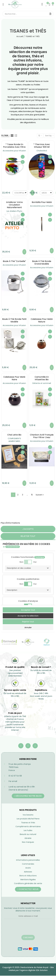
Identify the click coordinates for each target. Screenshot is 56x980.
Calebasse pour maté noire (14, 378)
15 (32, 495)
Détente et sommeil (42, 383)
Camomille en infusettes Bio (42, 378)
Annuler (28, 627)
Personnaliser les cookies (33, 523)
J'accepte (28, 529)
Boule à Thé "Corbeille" (14, 261)
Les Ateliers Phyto (14, 211)
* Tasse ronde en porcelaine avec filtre (14, 146)
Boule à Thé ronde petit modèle (14, 320)
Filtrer (5, 135)
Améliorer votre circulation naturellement (14, 205)
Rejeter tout (28, 536)
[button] (28, 568)
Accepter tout (28, 610)
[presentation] (24, 929)
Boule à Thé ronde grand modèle (42, 263)
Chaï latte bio (14, 435)
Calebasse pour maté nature (42, 320)
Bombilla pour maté (42, 202)
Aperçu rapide (23, 162)
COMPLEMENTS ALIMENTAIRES (14, 440)
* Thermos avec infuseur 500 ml (42, 146)
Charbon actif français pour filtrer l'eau (42, 436)
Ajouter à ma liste (23, 157)
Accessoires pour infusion (14, 151)
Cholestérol (42, 151)
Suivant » (40, 495)
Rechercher (50, 14)
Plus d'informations (10, 523)
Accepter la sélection (28, 616)
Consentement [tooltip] (13, 547)
